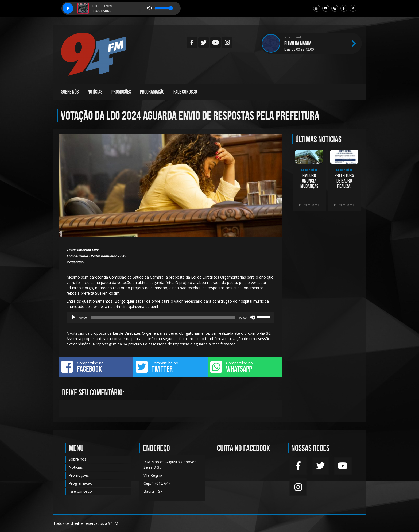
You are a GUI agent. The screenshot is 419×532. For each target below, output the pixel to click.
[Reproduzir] (73, 317)
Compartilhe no (96, 367)
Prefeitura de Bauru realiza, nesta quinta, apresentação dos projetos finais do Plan (344, 181)
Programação (152, 92)
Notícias (95, 92)
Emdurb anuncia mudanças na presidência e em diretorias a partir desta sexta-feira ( (309, 181)
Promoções (121, 92)
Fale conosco (185, 92)
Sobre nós (70, 92)
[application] (170, 317)
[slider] (163, 317)
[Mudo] (253, 317)
